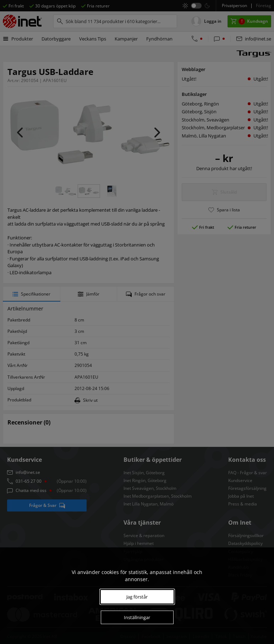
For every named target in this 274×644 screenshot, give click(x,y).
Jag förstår (137, 597)
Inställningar (137, 617)
